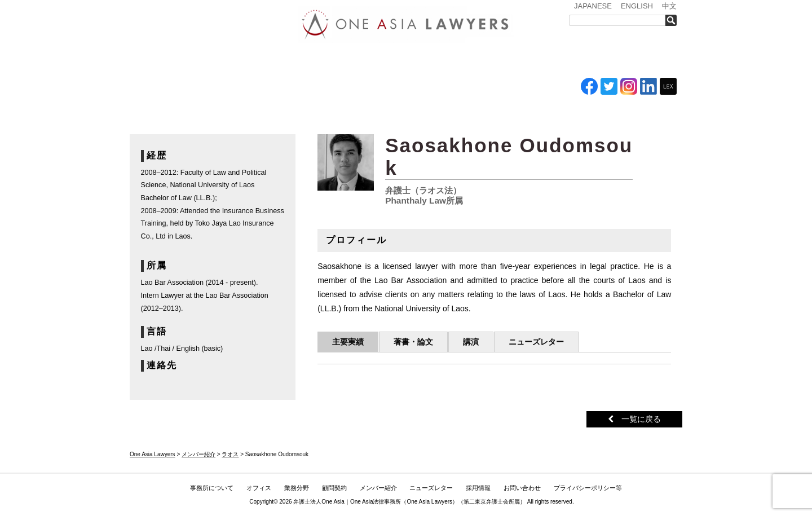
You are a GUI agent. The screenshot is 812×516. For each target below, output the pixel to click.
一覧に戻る (634, 419)
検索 (674, 20)
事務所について (223, 61)
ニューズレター (516, 61)
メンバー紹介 (451, 61)
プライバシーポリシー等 (588, 488)
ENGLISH (637, 6)
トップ (158, 61)
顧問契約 (334, 488)
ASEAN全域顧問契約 (392, 61)
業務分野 (335, 61)
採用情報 (578, 61)
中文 (669, 6)
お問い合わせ (641, 61)
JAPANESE (593, 6)
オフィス (286, 61)
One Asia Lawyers (429, 502)
